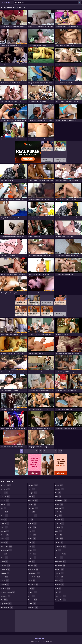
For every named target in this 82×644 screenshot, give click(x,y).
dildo (4, 558)
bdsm (4, 512)
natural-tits (33, 585)
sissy (59, 531)
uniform (60, 569)
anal (4, 493)
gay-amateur (7, 607)
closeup (5, 539)
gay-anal (33, 485)
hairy (32, 489)
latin (31, 546)
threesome (61, 546)
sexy (59, 516)
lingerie (32, 558)
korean (32, 539)
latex (31, 542)
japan (32, 512)
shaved (60, 520)
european (5, 569)
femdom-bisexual (8, 592)
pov (58, 493)
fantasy (5, 581)
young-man (60, 596)
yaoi (58, 592)
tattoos (59, 542)
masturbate (33, 569)
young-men (60, 600)
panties (32, 604)
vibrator (59, 573)
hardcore (33, 500)
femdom (5, 588)
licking (32, 554)
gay (4, 600)
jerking (32, 527)
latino (32, 550)
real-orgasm (61, 500)
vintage (59, 577)
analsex (5, 500)
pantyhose (33, 607)
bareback (6, 504)
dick (4, 554)
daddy (4, 542)
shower (59, 527)
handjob (33, 493)
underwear (60, 565)
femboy (5, 585)
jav (31, 520)
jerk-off (32, 523)
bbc (4, 508)
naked (32, 581)
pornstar (60, 489)
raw (58, 497)
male (31, 562)
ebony (4, 562)
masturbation (34, 577)
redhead (60, 508)
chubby (5, 535)
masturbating (34, 573)
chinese (5, 531)
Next (60, 451)
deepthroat (6, 550)
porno (59, 485)
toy (58, 550)
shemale (60, 523)
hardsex (32, 504)
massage (32, 565)
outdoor (33, 600)
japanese (33, 516)
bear (4, 520)
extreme (5, 573)
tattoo (59, 539)
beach (4, 516)
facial (4, 577)
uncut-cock (60, 562)
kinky (31, 531)
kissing (32, 535)
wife (58, 588)
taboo (59, 535)
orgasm (32, 592)
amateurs (5, 489)
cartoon (5, 523)
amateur (6, 485)
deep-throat (6, 546)
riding (59, 512)
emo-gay (5, 565)
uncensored (61, 554)
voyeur (59, 581)
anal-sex (5, 497)
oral (31, 588)
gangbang (6, 596)
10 (56, 451)
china (4, 527)
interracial (33, 508)
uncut (59, 558)
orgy (31, 596)
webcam (60, 585)
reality (59, 504)
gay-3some (6, 604)
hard (31, 497)
